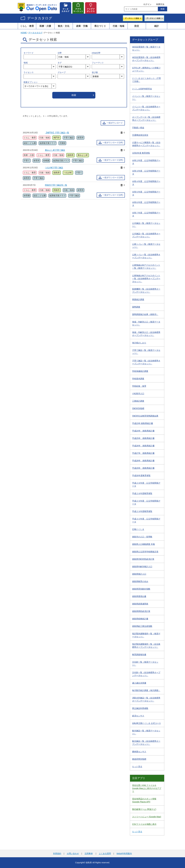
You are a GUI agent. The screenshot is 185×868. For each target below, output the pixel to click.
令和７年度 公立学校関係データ (146, 214)
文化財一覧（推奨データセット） (145, 664)
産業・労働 (82, 26)
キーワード (29, 53)
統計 (157, 26)
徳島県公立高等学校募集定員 (145, 552)
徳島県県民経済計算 (141, 611)
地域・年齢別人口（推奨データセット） (146, 323)
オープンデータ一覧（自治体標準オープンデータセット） (146, 119)
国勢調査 (136, 307)
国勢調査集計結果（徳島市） (145, 314)
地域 (26, 63)
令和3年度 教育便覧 (141, 153)
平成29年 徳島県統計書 (143, 468)
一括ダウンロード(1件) (113, 142)
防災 (137, 26)
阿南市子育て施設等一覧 (56, 185)
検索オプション (31, 82)
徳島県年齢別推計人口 (142, 567)
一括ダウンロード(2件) (113, 160)
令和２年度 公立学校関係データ (146, 162)
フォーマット (98, 63)
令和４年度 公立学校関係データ (146, 183)
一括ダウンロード (115, 123)
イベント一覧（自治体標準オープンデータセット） (146, 108)
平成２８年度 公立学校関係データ (146, 484)
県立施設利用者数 (140, 708)
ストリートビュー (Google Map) (147, 817)
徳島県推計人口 (139, 574)
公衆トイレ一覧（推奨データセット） (146, 246)
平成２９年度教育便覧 (142, 511)
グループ (62, 72)
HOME (24, 33)
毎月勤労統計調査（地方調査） (146, 690)
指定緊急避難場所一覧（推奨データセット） (146, 635)
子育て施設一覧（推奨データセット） (146, 352)
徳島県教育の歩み (140, 581)
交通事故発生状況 (140, 135)
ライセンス (29, 72)
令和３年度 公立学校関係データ (146, 172)
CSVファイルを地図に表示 (144, 824)
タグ (60, 63)
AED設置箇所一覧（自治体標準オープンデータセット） (146, 59)
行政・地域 (118, 26)
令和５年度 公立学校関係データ (146, 193)
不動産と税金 (138, 128)
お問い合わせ (73, 854)
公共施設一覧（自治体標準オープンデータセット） (146, 235)
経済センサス (138, 716)
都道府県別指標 (139, 759)
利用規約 (57, 854)
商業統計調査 (138, 299)
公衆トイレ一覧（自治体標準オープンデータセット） (146, 256)
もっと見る (137, 767)
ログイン (147, 4)
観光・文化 (64, 26)
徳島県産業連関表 (140, 604)
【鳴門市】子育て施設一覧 (57, 133)
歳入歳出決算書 (139, 683)
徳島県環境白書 (139, 596)
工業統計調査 (138, 401)
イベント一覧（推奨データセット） (146, 98)
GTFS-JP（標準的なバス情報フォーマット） (146, 69)
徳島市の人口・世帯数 (142, 537)
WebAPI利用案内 (124, 854)
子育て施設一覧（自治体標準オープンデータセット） (146, 362)
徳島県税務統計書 (140, 619)
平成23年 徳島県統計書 (143, 423)
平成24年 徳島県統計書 (143, 431)
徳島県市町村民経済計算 (143, 559)
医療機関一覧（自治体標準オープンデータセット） (146, 291)
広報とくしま (138, 529)
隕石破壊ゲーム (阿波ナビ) (144, 809)
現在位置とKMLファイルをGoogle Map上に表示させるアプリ (147, 788)
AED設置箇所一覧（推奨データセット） (146, 48)
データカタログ (40, 18)
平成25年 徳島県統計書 (143, 438)
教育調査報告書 (139, 655)
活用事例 (89, 854)
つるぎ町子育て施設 (54, 168)
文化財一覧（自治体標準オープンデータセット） (146, 674)
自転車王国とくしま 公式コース (147, 723)
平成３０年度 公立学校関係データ (146, 520)
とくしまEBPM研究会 (142, 89)
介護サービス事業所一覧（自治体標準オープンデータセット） (146, 144)
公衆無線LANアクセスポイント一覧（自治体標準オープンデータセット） (146, 279)
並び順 (95, 72)
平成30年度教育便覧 (141, 476)
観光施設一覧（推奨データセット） (146, 732)
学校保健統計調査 (140, 371)
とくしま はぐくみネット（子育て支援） (147, 80)
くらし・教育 (27, 26)
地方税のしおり (139, 343)
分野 (60, 53)
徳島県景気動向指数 (141, 589)
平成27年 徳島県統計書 (143, 453)
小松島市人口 (138, 394)
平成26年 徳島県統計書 (143, 446)
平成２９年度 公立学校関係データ (146, 502)
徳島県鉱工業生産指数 (142, 626)
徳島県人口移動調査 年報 (143, 544)
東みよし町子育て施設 (55, 150)
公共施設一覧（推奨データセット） (146, 225)
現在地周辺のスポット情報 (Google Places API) (144, 800)
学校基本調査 (138, 379)
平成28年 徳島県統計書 (143, 461)
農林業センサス (139, 752)
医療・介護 (45, 26)
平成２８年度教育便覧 (142, 493)
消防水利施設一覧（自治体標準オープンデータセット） (146, 699)
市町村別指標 (138, 408)
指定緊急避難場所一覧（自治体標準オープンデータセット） (146, 646)
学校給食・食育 (139, 386)
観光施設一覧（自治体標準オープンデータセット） (146, 743)
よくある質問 (105, 854)
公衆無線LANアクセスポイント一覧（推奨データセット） (146, 267)
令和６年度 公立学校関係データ (146, 204)
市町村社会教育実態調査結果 (145, 416)
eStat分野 (96, 53)
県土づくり (100, 26)
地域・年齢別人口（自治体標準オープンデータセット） (146, 334)
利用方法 (160, 4)
